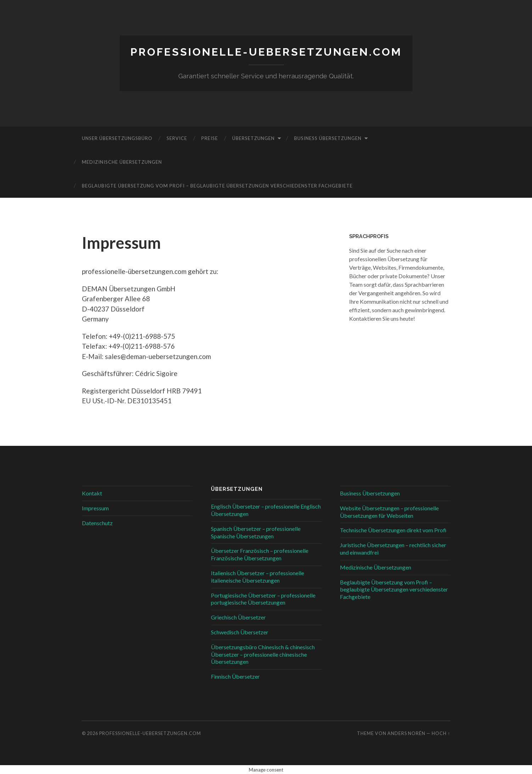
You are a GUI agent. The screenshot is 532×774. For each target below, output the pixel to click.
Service (177, 138)
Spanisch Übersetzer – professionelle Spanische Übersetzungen (256, 532)
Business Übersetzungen (328, 138)
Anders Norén (406, 733)
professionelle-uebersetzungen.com (266, 52)
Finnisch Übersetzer (235, 676)
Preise (210, 138)
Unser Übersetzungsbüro (117, 138)
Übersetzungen (253, 138)
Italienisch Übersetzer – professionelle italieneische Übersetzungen (257, 576)
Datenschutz (97, 523)
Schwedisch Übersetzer (240, 632)
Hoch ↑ (441, 733)
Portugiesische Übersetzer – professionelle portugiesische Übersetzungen (263, 599)
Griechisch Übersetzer (238, 617)
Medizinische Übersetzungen (122, 162)
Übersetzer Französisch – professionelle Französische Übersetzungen (260, 554)
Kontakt (92, 493)
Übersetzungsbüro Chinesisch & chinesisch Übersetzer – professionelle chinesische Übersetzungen (263, 654)
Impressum (95, 508)
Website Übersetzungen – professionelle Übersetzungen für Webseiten (389, 511)
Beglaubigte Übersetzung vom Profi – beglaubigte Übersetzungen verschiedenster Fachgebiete (217, 185)
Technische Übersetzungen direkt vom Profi (393, 530)
